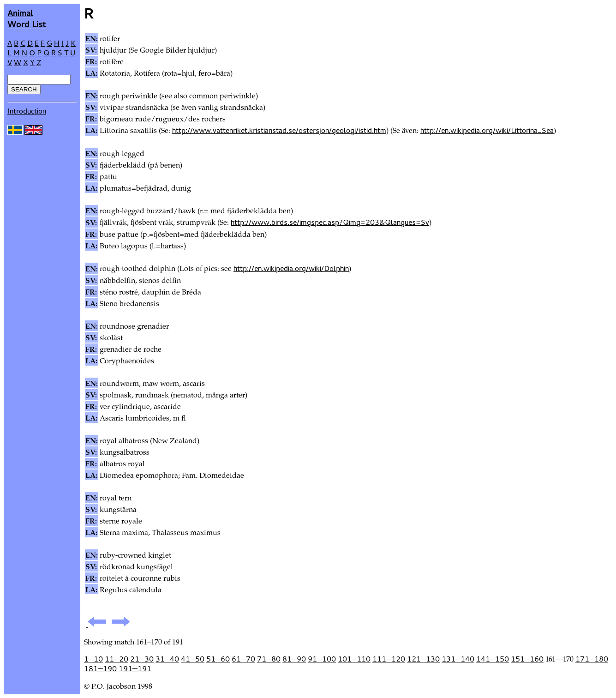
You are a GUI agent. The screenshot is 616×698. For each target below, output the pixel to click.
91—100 (322, 659)
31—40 (167, 659)
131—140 (458, 659)
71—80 (269, 659)
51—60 (218, 659)
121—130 (423, 659)
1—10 (93, 659)
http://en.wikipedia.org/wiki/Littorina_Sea (487, 130)
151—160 (527, 659)
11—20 (117, 659)
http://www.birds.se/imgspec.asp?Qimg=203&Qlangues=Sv (330, 222)
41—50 (193, 659)
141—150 (493, 659)
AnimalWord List (27, 18)
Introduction (27, 111)
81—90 (294, 659)
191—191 (135, 668)
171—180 (592, 659)
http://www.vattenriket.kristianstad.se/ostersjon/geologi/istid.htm (279, 130)
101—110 (354, 659)
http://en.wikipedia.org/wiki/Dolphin (291, 268)
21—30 (142, 659)
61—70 (243, 659)
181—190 (100, 668)
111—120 (389, 659)
